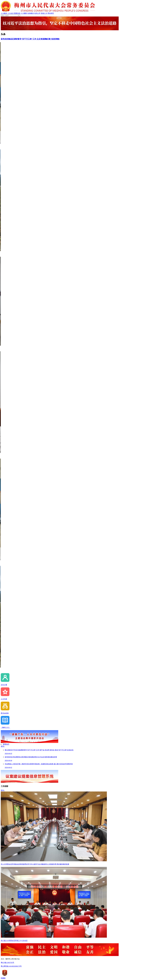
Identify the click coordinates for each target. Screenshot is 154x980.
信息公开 (37, 13)
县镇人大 (44, 13)
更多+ (3, 746)
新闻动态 (6, 744)
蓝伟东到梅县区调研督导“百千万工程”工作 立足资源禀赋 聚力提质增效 (30, 39)
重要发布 (17, 13)
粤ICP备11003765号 (7, 963)
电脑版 (3, 978)
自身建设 (31, 13)
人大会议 (11, 13)
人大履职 (24, 13)
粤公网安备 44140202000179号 (11, 966)
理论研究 (51, 13)
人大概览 (4, 13)
